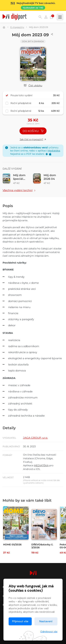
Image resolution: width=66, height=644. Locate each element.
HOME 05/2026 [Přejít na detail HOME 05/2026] (12, 545)
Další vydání (12, 169)
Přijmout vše (20, 621)
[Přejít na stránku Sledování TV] (33, 5)
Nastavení (46, 621)
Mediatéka (54, 151)
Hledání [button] (40, 17)
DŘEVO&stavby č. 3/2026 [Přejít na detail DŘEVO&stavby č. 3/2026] (42, 546)
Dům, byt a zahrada (33, 41)
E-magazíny (17, 27)
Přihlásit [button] (46, 17)
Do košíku (33, 131)
